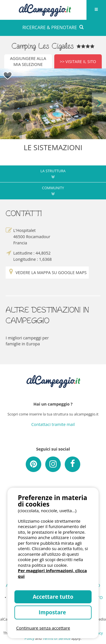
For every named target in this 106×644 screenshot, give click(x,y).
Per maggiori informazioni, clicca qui (52, 573)
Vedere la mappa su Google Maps (47, 273)
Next (99, 104)
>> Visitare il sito (78, 62)
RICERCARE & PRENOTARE (53, 27)
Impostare (53, 612)
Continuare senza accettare (43, 628)
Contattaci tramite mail (53, 424)
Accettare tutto (53, 597)
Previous (7, 104)
